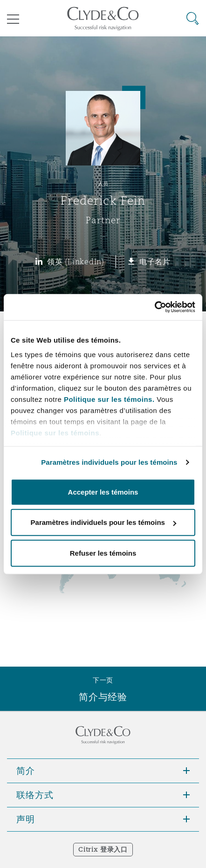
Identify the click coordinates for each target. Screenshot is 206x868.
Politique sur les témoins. (109, 399)
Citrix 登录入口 (103, 849)
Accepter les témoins (103, 492)
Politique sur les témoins (55, 433)
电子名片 (155, 262)
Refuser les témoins (103, 553)
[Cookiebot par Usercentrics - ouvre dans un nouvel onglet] (154, 307)
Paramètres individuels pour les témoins (109, 462)
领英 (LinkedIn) (76, 262)
